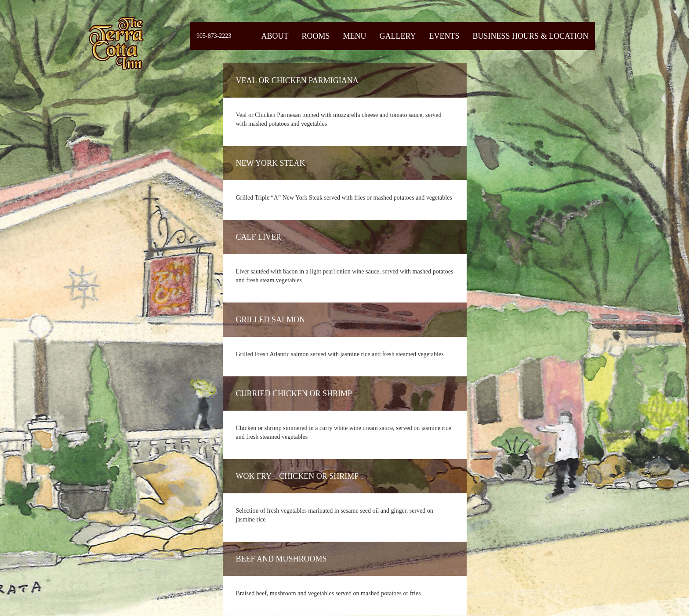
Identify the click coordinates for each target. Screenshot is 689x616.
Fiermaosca (116, 43)
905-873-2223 (214, 36)
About (275, 36)
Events (444, 36)
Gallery (397, 36)
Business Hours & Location (530, 36)
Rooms (315, 36)
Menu (354, 36)
